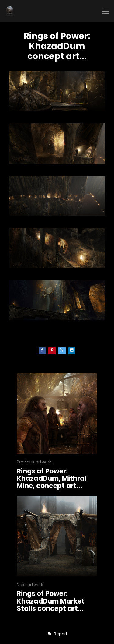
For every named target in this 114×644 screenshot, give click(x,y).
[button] (57, 634)
